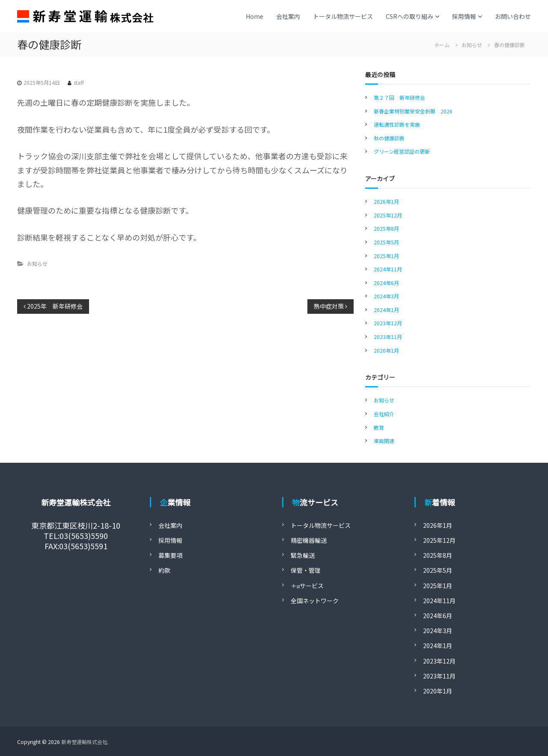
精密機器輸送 (309, 540)
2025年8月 (386, 228)
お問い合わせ (513, 16)
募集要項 (170, 555)
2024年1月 (386, 310)
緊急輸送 (303, 555)
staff (79, 82)
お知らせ (472, 45)
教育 (379, 427)
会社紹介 (384, 414)
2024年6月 (386, 283)
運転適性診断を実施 (397, 124)
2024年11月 (388, 269)
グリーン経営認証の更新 (402, 151)
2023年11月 (388, 337)
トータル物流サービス (343, 16)
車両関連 (384, 441)
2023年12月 (388, 323)
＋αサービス (307, 586)
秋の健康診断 (389, 138)
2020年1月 (386, 350)
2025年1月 (386, 256)
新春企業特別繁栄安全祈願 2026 (413, 111)
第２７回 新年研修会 (399, 97)
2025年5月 (386, 242)
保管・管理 (306, 570)
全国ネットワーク (315, 601)
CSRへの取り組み (410, 16)
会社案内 (288, 16)
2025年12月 (388, 215)
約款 (164, 570)
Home (255, 16)
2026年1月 (386, 201)
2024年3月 (386, 296)
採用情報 (464, 16)
